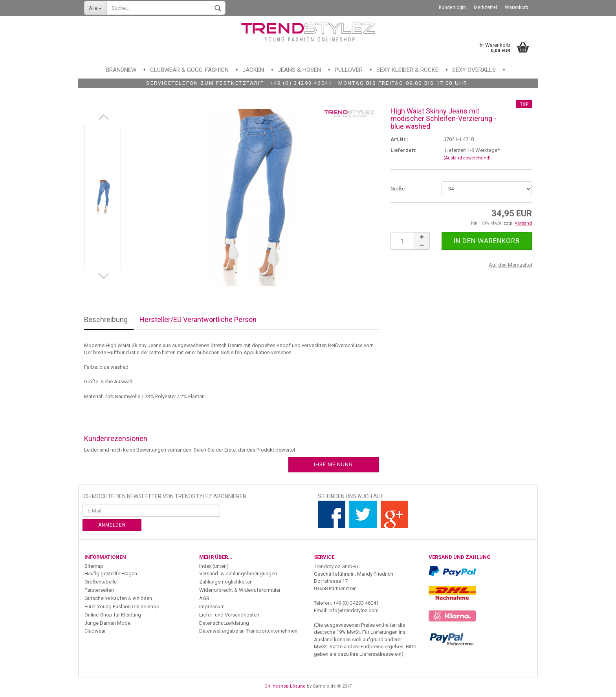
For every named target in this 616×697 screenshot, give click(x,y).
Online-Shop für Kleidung (113, 615)
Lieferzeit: (403, 150)
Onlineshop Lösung (285, 686)
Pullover (349, 70)
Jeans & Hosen (299, 70)
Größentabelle (101, 582)
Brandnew (121, 70)
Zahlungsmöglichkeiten (226, 582)
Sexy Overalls (474, 70)
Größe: (398, 189)
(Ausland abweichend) (467, 158)
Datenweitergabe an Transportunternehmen (248, 631)
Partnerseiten (99, 590)
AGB (204, 598)
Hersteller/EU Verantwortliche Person (198, 319)
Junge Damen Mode (107, 623)
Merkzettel (485, 7)
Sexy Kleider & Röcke (407, 70)
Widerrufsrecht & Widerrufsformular (240, 590)
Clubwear (95, 631)
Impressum (212, 606)
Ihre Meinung (333, 464)
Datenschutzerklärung (224, 623)
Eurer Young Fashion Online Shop (122, 606)
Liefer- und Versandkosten (229, 615)
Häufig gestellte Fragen (111, 574)
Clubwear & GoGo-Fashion (189, 70)
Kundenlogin (452, 7)
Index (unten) (214, 566)
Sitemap (94, 566)
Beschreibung (106, 319)
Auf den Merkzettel (510, 265)
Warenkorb (516, 7)
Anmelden (112, 525)
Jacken (253, 70)
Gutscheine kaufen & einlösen (118, 598)
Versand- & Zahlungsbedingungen (238, 574)
